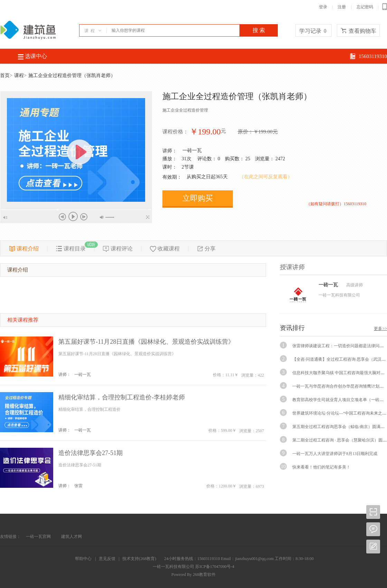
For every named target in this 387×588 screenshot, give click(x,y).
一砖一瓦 (192, 150)
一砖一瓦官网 (38, 537)
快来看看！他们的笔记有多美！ (321, 467)
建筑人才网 (72, 537)
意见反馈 (107, 559)
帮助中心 (83, 559)
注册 (342, 7)
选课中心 (32, 56)
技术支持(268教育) (139, 559)
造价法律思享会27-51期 (91, 453)
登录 (323, 7)
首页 (5, 75)
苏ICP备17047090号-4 (215, 567)
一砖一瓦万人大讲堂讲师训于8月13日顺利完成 (335, 454)
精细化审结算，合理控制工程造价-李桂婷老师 (122, 397)
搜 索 (259, 30)
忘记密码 (365, 7)
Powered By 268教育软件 (193, 575)
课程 (19, 75)
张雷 (78, 486)
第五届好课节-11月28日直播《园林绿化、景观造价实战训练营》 (146, 342)
